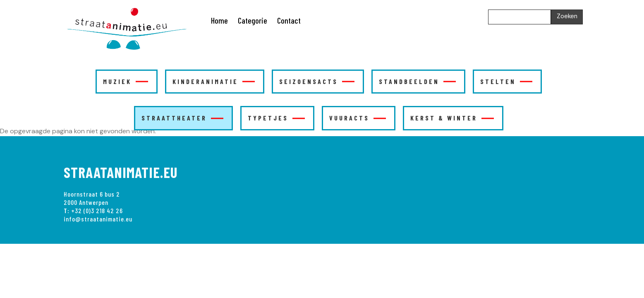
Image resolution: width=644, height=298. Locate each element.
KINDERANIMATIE (214, 81)
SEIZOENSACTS (317, 81)
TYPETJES (276, 118)
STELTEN (506, 81)
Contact (289, 20)
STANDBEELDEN (417, 81)
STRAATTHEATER (182, 118)
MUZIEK (126, 81)
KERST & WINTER (452, 118)
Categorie (253, 20)
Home (219, 20)
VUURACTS (358, 118)
